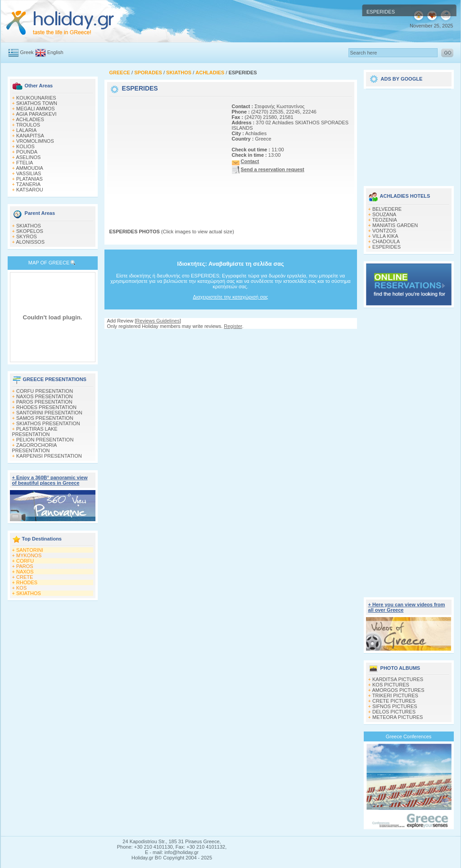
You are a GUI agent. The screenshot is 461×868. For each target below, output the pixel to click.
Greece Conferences (409, 736)
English (55, 52)
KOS (21, 588)
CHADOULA (386, 241)
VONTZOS (384, 231)
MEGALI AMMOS (36, 109)
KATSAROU (30, 190)
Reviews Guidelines (158, 321)
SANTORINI (30, 550)
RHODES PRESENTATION (46, 407)
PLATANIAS (29, 179)
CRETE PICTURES (394, 701)
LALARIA (26, 130)
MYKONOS (29, 555)
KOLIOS (25, 146)
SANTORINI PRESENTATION (49, 413)
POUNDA (27, 152)
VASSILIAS (29, 173)
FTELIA (25, 163)
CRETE (25, 577)
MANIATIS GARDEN (395, 225)
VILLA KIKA (385, 236)
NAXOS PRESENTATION (45, 396)
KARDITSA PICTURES (398, 679)
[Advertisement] (166, 155)
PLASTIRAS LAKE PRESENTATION (35, 432)
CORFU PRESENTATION (45, 391)
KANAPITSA (30, 136)
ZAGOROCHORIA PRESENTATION (34, 448)
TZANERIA (28, 184)
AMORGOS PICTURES (398, 690)
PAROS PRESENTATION (44, 402)
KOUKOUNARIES (36, 98)
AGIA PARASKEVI (36, 114)
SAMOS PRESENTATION (45, 418)
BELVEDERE (387, 209)
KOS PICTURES (391, 685)
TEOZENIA (385, 220)
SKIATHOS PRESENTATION (48, 423)
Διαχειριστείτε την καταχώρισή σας (230, 297)
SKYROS (27, 236)
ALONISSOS (30, 242)
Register (233, 326)
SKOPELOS (30, 231)
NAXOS (25, 572)
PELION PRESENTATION (45, 440)
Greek (27, 52)
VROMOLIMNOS (35, 141)
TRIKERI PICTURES (395, 695)
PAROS (25, 566)
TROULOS (28, 125)
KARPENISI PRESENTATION (49, 456)
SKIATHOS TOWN (37, 103)
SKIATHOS (29, 226)
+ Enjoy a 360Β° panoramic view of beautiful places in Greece (50, 480)
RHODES (27, 582)
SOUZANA (384, 214)
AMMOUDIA (29, 168)
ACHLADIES (30, 119)
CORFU (25, 561)
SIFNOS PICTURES (395, 706)
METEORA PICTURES (398, 717)
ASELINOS (28, 157)
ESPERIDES (386, 247)
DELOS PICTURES (394, 712)
